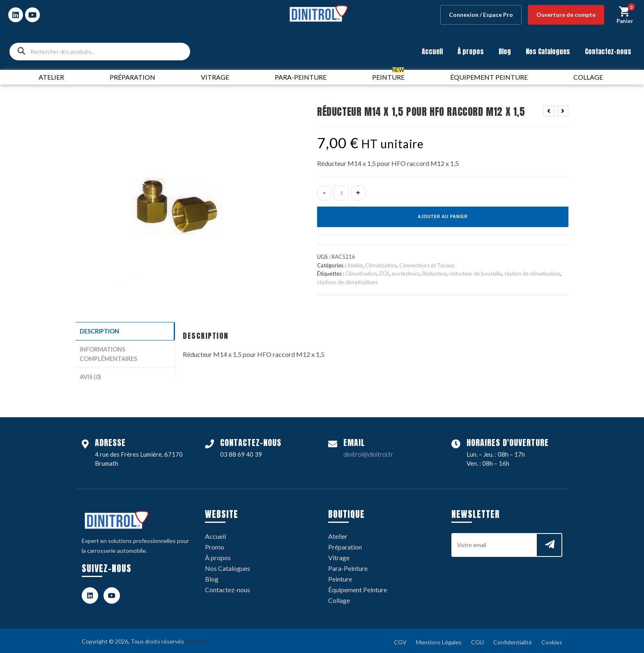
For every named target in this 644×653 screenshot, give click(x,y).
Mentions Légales (439, 640)
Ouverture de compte (566, 15)
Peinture (340, 576)
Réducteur (434, 274)
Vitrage (339, 555)
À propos (471, 51)
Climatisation (381, 265)
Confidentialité (513, 640)
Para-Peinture (348, 566)
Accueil (432, 51)
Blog (505, 51)
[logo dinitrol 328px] (319, 13)
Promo (215, 544)
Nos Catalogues (548, 51)
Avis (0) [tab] (90, 375)
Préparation (345, 544)
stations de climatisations (347, 282)
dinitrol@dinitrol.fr (368, 452)
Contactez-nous (608, 51)
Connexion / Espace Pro (481, 15)
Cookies (552, 640)
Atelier (355, 265)
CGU (477, 640)
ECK (384, 274)
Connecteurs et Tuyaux (427, 265)
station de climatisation (532, 274)
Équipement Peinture (358, 587)
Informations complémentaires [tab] (108, 353)
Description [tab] (99, 331)
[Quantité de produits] (341, 193)
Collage (339, 598)
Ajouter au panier (443, 217)
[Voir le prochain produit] (563, 111)
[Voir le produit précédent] (549, 111)
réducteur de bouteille (475, 274)
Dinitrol (195, 639)
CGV (400, 640)
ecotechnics (406, 274)
